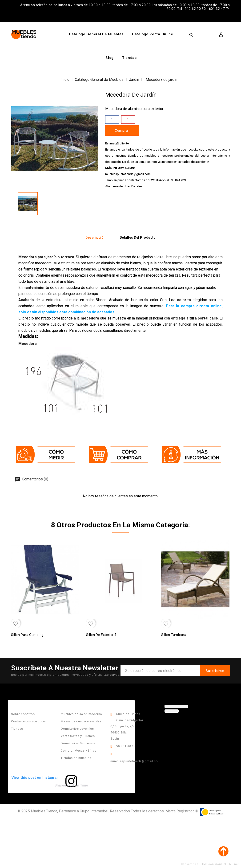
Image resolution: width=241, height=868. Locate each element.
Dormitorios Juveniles (77, 729)
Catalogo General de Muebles (96, 34)
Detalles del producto (138, 237)
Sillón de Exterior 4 (101, 635)
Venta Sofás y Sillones (78, 736)
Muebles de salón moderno (81, 714)
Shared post (64, 785)
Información (121, 703)
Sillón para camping (27, 635)
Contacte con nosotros (28, 721)
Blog (110, 58)
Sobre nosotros (23, 714)
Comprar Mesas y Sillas (78, 751)
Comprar (122, 131)
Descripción (96, 237)
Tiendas (129, 58)
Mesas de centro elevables (81, 721)
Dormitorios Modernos (78, 743)
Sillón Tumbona (174, 635)
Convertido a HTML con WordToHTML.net (210, 864)
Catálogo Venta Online (153, 34)
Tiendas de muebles (76, 758)
